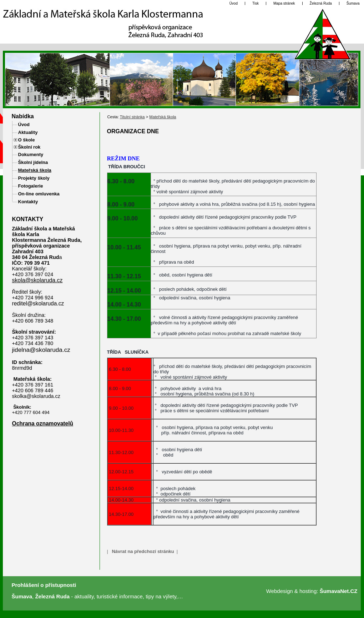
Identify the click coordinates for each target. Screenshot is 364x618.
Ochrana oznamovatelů (43, 423)
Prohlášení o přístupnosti (44, 585)
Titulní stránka (132, 117)
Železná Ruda (52, 596)
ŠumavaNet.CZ (339, 591)
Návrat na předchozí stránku (143, 551)
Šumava (22, 596)
